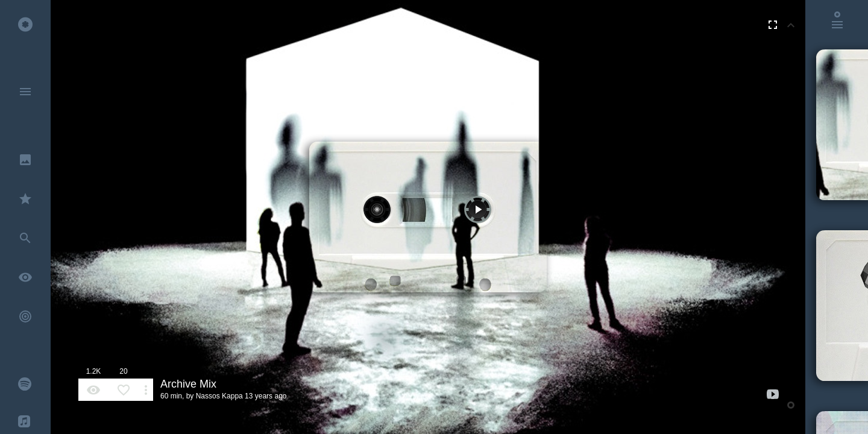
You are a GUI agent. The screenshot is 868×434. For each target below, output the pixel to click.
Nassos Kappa (219, 396)
